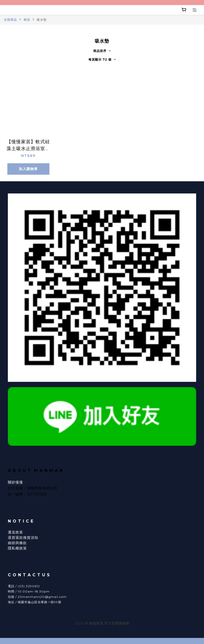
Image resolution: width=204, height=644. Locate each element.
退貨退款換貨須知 (23, 538)
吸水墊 (42, 20)
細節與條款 (17, 543)
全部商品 (10, 20)
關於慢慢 (15, 482)
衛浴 (27, 20)
